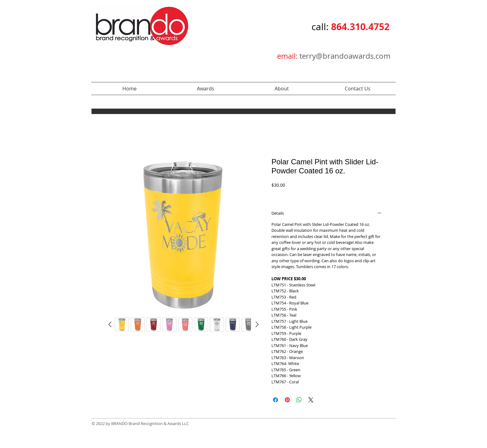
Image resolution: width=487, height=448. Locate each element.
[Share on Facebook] (275, 400)
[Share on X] (311, 400)
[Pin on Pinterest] (287, 400)
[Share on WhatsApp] (299, 400)
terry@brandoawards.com (345, 56)
